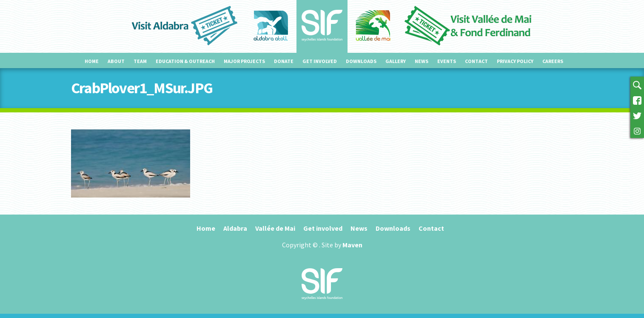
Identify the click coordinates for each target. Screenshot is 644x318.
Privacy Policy (515, 61)
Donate (284, 61)
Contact (476, 61)
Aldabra (235, 228)
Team (140, 61)
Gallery (396, 61)
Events (447, 61)
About (116, 61)
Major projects (244, 61)
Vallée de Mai (275, 228)
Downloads (361, 61)
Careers (553, 61)
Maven (352, 245)
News (422, 61)
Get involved (320, 61)
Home (92, 61)
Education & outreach (185, 61)
